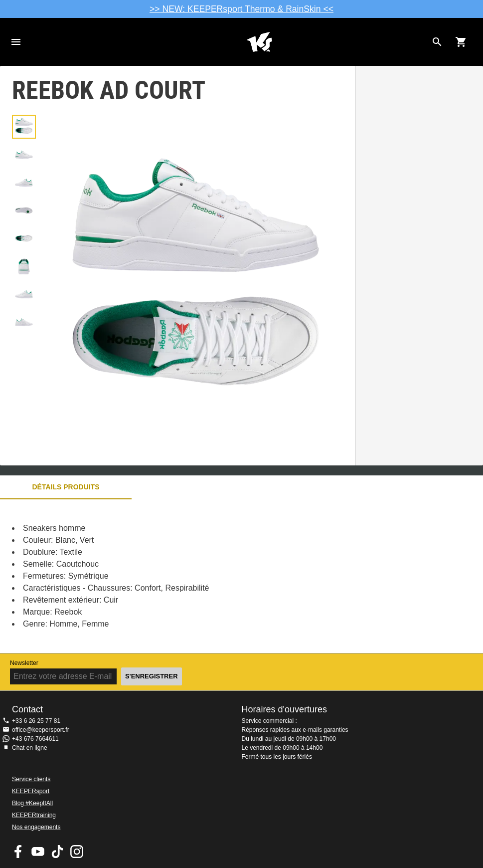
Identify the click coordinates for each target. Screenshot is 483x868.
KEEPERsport (31, 791)
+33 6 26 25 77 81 (36, 721)
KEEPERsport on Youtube (38, 852)
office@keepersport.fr (41, 730)
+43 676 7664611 (35, 739)
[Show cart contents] (461, 42)
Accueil (259, 42)
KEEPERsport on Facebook (18, 852)
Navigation (16, 42)
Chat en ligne (30, 748)
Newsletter (24, 663)
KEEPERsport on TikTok (57, 852)
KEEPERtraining (34, 815)
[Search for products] (437, 42)
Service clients (31, 779)
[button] (24, 127)
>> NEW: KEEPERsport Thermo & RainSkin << (241, 9)
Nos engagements (36, 827)
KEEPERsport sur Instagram (77, 852)
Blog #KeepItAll (32, 803)
